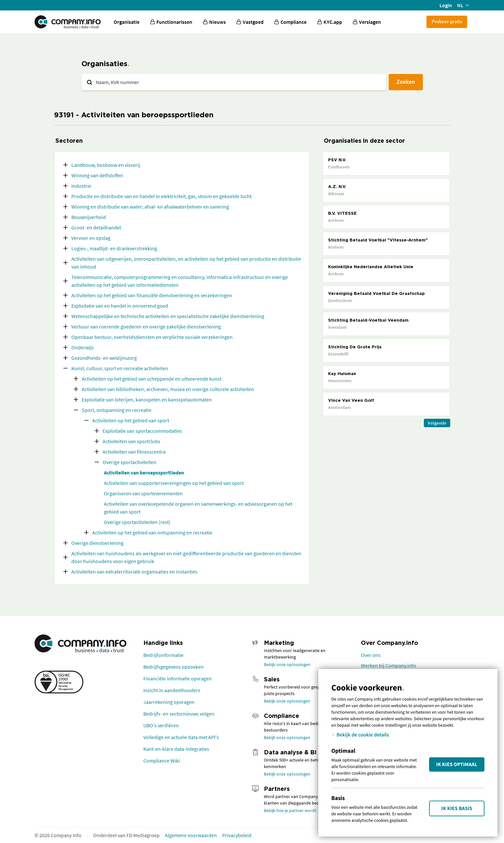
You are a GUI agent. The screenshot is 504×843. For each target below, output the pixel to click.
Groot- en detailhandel (96, 227)
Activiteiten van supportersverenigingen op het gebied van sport (174, 483)
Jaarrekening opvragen (169, 702)
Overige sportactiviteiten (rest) (137, 522)
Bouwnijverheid (89, 217)
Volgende (437, 423)
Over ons (371, 655)
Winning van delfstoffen (97, 175)
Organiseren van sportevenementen (143, 493)
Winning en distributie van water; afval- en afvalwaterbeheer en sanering (150, 207)
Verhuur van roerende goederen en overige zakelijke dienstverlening (146, 327)
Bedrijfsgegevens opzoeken (173, 667)
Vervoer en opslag (91, 238)
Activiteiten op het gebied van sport (131, 420)
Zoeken (406, 82)
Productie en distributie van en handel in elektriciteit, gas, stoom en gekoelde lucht (161, 196)
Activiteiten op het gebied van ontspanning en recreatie (152, 532)
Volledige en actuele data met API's (181, 737)
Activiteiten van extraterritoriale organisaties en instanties (134, 572)
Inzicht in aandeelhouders (172, 690)
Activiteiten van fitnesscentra (134, 452)
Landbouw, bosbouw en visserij (106, 165)
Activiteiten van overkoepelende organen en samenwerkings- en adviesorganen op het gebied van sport (198, 508)
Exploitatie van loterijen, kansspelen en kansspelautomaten (147, 400)
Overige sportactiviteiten (130, 462)
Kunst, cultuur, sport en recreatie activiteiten (120, 368)
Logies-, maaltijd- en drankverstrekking (114, 248)
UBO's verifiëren (161, 725)
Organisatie (127, 22)
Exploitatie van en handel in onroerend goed (120, 306)
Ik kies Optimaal (457, 764)
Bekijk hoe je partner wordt (290, 810)
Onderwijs (83, 347)
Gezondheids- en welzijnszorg (104, 358)
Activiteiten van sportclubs (131, 441)
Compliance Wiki (162, 761)
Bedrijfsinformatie (163, 655)
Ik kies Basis (457, 808)
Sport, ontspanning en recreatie (117, 410)
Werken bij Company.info (389, 665)
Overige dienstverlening (97, 543)
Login (446, 5)
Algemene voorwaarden (191, 835)
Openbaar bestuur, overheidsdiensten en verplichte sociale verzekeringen (152, 337)
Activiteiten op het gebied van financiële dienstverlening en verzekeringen (152, 295)
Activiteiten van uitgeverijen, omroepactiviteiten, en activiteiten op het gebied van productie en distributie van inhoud (186, 263)
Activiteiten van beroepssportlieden (144, 472)
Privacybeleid (237, 835)
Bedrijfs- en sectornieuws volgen (179, 714)
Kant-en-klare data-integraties (176, 749)
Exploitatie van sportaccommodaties (142, 431)
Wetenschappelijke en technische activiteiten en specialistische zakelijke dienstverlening (168, 316)
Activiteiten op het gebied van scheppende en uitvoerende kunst (152, 379)
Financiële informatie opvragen (178, 678)
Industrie (81, 186)
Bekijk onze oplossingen (287, 664)
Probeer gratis (447, 21)
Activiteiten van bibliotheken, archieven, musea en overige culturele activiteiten (168, 389)
